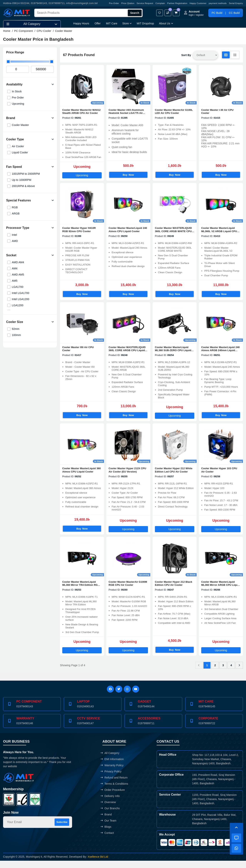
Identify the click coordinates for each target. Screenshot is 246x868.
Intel (15, 235)
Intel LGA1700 (21, 293)
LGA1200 (18, 305)
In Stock (17, 91)
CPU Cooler (44, 31)
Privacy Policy (111, 779)
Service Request (145, 3)
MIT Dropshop (145, 23)
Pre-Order (114, 3)
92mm (16, 329)
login (191, 15)
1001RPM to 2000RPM (26, 174)
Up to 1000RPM (22, 180)
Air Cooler (18, 146)
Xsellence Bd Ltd (98, 864)
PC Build (217, 13)
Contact (107, 840)
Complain (160, 3)
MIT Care (112, 23)
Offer (98, 23)
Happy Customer (198, 3)
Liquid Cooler (20, 152)
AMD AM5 (18, 275)
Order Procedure (113, 797)
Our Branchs (110, 816)
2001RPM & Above (23, 186)
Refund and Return (114, 785)
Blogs (106, 834)
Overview (108, 809)
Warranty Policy (112, 773)
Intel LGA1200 (21, 299)
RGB (15, 207)
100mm (16, 335)
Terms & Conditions (114, 791)
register (200, 15)
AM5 (15, 281)
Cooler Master (64, 31)
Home (7, 31)
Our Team (108, 828)
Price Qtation (128, 3)
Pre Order (18, 98)
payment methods (218, 3)
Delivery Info (110, 803)
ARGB (16, 213)
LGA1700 (18, 287)
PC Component (24, 31)
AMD (15, 241)
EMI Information (112, 766)
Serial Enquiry (236, 3)
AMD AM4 (18, 262)
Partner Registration (177, 3)
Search (135, 13)
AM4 (15, 268)
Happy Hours (81, 23)
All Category (110, 760)
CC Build (234, 13)
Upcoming (18, 104)
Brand (106, 822)
